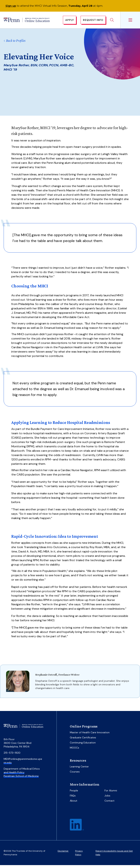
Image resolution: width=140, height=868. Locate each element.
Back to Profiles (14, 43)
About (74, 804)
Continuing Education (83, 745)
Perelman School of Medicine (21, 779)
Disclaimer (63, 854)
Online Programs (84, 729)
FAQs (73, 798)
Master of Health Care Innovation (90, 735)
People (74, 793)
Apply (70, 21)
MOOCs (74, 751)
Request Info (93, 21)
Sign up (11, 6)
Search (112, 21)
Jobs (107, 798)
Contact (109, 804)
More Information (85, 787)
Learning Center (79, 769)
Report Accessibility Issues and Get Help (114, 856)
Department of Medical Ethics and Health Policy (22, 773)
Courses (75, 775)
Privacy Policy (79, 856)
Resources (78, 763)
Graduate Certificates (83, 740)
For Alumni (111, 793)
